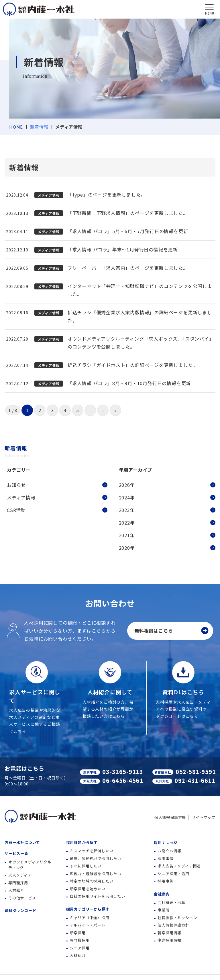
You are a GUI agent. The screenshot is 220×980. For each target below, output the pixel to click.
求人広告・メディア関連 (179, 866)
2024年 (127, 497)
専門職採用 (18, 883)
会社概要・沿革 (171, 902)
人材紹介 (16, 890)
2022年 (127, 523)
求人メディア (20, 875)
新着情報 (39, 127)
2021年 (127, 535)
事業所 (163, 910)
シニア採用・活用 (173, 874)
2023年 (127, 510)
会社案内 (162, 894)
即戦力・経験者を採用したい (96, 874)
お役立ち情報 (169, 851)
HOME (16, 127)
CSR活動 (16, 510)
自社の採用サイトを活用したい (98, 896)
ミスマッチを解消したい (92, 851)
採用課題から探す (82, 842)
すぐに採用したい (86, 866)
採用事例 (165, 881)
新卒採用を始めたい (88, 889)
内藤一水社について (22, 842)
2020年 (127, 548)
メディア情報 (21, 497)
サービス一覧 (16, 853)
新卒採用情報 (169, 933)
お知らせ (16, 485)
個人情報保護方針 (170, 817)
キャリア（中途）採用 (90, 918)
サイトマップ (204, 817)
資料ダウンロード (20, 910)
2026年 (127, 485)
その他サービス (22, 898)
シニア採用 (80, 948)
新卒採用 (78, 933)
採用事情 (165, 858)
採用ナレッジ (166, 842)
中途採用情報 (169, 940)
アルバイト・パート (88, 925)
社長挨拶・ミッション (177, 918)
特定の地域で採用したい (92, 881)
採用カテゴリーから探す (88, 909)
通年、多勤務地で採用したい (96, 858)
